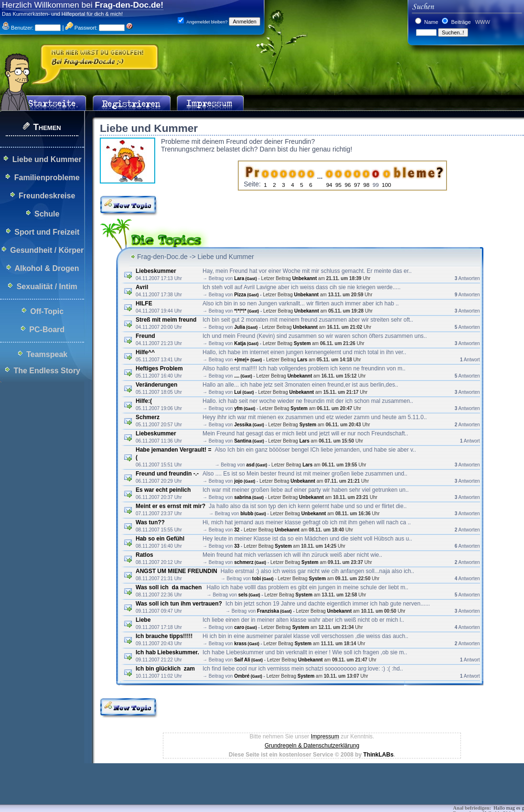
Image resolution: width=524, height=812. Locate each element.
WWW (482, 22)
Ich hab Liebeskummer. (167, 652)
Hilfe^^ (145, 352)
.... (243, 376)
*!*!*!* (246, 311)
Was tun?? (150, 522)
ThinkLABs (378, 755)
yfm (245, 408)
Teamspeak (47, 354)
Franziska (274, 611)
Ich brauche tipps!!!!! (164, 636)
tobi (263, 579)
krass (247, 644)
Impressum (325, 736)
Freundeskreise (47, 196)
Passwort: (81, 28)
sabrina (249, 497)
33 (237, 546)
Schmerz (148, 417)
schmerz (250, 562)
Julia (246, 327)
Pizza (246, 295)
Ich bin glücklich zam (165, 669)
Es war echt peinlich (163, 490)
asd (257, 465)
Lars (302, 360)
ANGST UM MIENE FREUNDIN (176, 571)
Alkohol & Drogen (47, 268)
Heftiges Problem (159, 368)
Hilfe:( (144, 401)
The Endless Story (47, 371)
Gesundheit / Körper (47, 250)
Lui (244, 392)
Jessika (249, 425)
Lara (246, 278)
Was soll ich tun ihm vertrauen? (179, 604)
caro (246, 627)
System (302, 343)
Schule (47, 214)
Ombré (248, 676)
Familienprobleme (47, 178)
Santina (249, 441)
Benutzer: (18, 28)
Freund (145, 336)
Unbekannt (305, 278)
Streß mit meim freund (166, 320)
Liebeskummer (156, 271)
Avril (142, 287)
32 (237, 530)
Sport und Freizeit (47, 232)
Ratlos (144, 555)
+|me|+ (248, 360)
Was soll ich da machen (170, 587)
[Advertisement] (174, 790)
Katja (246, 343)
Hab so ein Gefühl (160, 539)
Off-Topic (47, 311)
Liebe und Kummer (47, 159)
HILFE (144, 303)
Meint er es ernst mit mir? (171, 506)
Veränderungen (156, 385)
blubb (253, 514)
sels (249, 595)
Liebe (143, 620)
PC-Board (47, 330)
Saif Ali (248, 660)
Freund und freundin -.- (167, 474)
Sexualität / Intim (47, 287)
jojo (245, 481)
